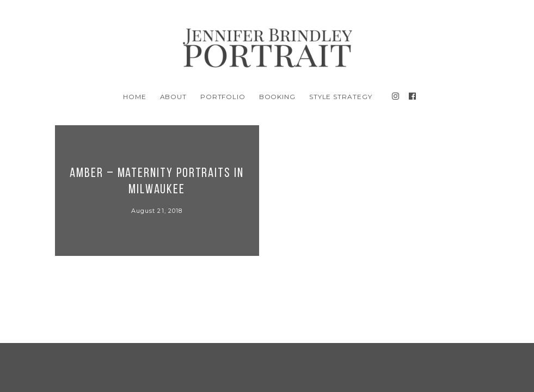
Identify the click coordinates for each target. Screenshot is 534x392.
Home (135, 97)
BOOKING (278, 97)
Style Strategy (341, 97)
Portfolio (223, 97)
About (174, 97)
